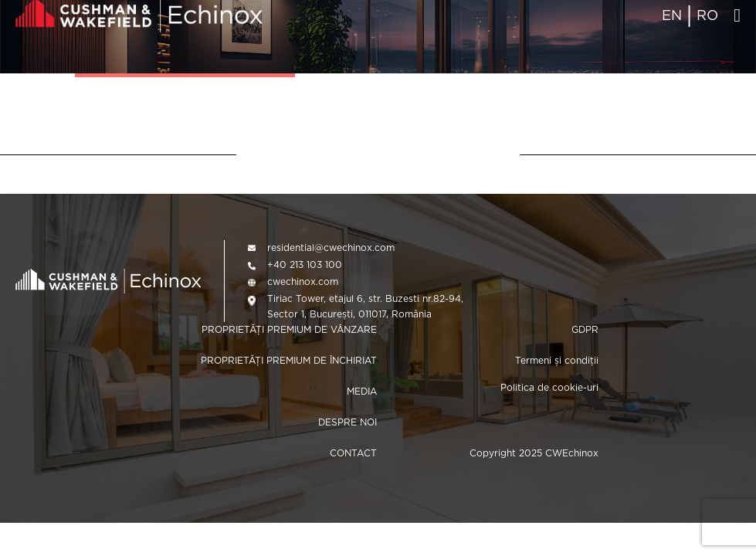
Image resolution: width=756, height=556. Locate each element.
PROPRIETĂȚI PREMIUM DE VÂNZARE (289, 329)
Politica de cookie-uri (549, 387)
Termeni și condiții (557, 360)
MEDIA (362, 391)
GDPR (585, 329)
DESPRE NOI (347, 422)
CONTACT (353, 453)
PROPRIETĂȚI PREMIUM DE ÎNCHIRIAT (289, 360)
